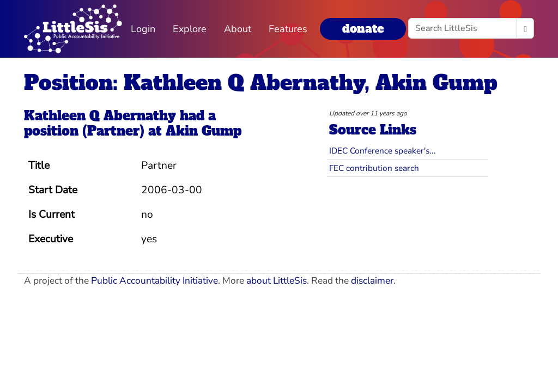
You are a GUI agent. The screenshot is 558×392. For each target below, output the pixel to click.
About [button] (238, 29)
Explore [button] (190, 29)
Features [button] (288, 29)
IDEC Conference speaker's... (383, 151)
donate (363, 29)
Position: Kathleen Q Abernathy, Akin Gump (261, 82)
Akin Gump (204, 131)
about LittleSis (277, 281)
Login (143, 29)
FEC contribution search (374, 168)
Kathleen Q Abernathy (100, 116)
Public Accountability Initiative (154, 281)
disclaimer (372, 281)
